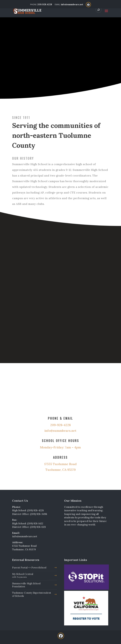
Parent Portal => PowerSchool (29, 568)
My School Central (33, 576)
